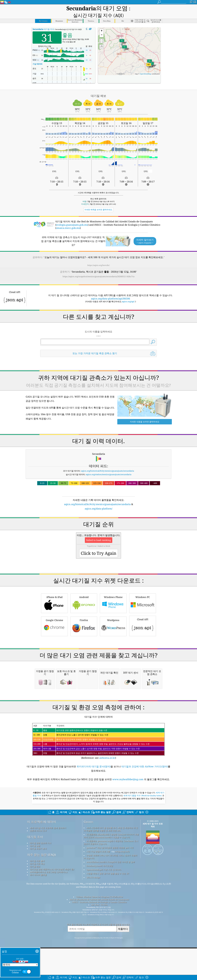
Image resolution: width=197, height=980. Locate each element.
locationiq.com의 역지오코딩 (100, 971)
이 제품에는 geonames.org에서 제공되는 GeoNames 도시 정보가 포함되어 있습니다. (111, 947)
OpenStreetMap (145, 68)
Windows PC (143, 634)
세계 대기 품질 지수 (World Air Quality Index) (143, 901)
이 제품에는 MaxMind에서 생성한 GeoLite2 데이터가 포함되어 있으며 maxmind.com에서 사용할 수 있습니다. (111, 941)
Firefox (84, 657)
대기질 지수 (43, 23)
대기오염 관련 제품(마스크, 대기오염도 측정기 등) (52, 974)
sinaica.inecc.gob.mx (68, 222)
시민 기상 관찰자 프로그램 (98, 957)
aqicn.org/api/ (128, 295)
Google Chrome (54, 657)
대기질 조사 (35, 942)
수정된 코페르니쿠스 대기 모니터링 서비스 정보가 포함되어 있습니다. (110, 962)
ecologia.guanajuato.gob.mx (72, 218)
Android (84, 634)
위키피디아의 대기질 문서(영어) (94, 871)
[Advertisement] (98, 527)
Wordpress (113, 657)
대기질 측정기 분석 (38, 954)
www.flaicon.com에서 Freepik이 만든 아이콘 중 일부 (111, 967)
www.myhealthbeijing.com (128, 884)
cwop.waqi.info (122, 957)
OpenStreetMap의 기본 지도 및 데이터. (104, 975)
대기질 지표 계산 (37, 969)
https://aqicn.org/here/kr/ (99, 259)
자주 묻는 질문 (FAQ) (41, 960)
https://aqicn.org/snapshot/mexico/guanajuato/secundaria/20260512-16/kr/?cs (99, 270)
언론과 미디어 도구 (38, 936)
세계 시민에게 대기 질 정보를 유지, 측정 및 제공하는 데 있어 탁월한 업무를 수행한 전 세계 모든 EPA (111, 934)
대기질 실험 (35, 951)
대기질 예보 (35, 972)
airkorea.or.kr (107, 863)
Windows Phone (113, 634)
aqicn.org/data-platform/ (99, 502)
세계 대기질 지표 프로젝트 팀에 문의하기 (48, 933)
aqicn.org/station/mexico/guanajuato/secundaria (109, 468)
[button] (149, 60)
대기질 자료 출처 (37, 966)
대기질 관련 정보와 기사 (41, 948)
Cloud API (143, 656)
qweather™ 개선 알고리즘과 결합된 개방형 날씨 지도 (110, 953)
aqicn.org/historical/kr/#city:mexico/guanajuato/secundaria (97, 498)
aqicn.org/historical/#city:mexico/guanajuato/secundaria (108, 465)
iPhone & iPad (54, 634)
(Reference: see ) (98, 846)
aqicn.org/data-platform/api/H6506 (110, 292)
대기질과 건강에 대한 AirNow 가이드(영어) (145, 871)
